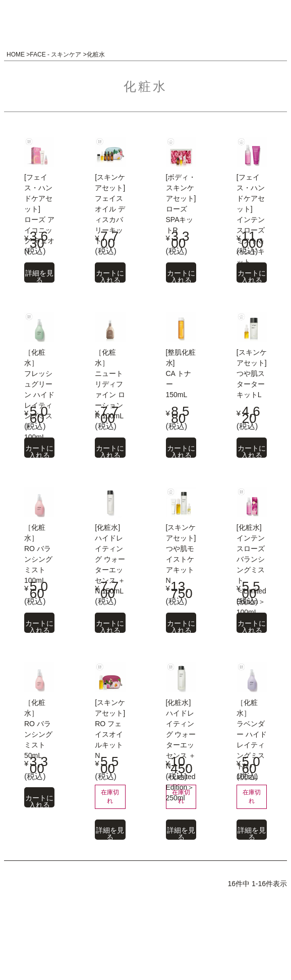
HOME (16, 55)
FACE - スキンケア (55, 55)
